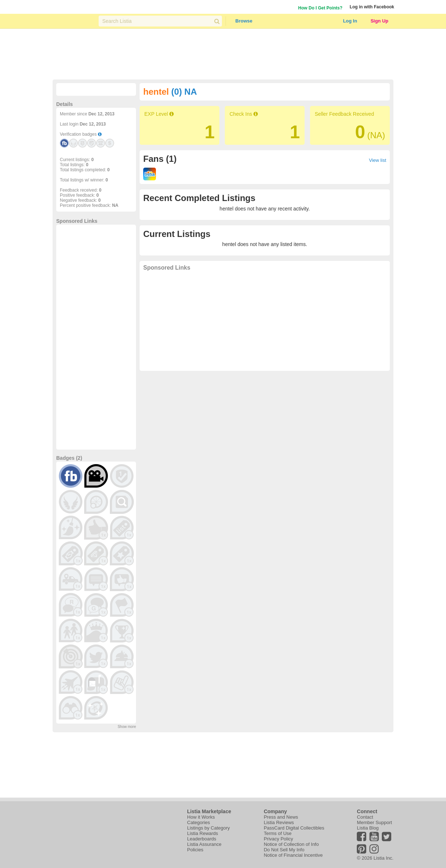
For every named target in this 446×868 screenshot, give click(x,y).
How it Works (201, 817)
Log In (350, 21)
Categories (199, 822)
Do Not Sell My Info (284, 850)
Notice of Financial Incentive (293, 855)
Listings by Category (208, 828)
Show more (127, 727)
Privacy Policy (278, 839)
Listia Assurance (204, 844)
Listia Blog (368, 828)
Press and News (281, 817)
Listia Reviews (279, 822)
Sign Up (379, 21)
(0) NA (184, 92)
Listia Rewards (203, 833)
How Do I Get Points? (320, 8)
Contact (365, 817)
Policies (195, 850)
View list (378, 160)
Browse (244, 21)
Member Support (374, 822)
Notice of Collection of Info (291, 844)
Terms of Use (278, 833)
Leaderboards (202, 839)
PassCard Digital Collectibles (294, 828)
